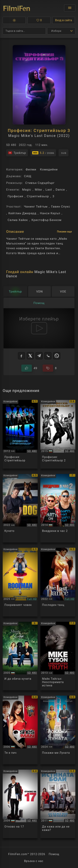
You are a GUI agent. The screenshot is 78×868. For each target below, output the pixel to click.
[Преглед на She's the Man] (20, 730)
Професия (15, 196)
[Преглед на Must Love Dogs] (20, 656)
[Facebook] (21, 356)
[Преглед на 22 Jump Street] (58, 508)
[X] (30, 356)
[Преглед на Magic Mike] (20, 434)
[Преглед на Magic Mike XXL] (58, 434)
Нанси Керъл (50, 213)
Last (49, 190)
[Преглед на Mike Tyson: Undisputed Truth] (58, 656)
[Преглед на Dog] (20, 508)
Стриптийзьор (38, 196)
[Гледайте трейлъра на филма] (17, 153)
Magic (27, 190)
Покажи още (64, 232)
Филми (31, 169)
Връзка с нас (34, 861)
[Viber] (48, 356)
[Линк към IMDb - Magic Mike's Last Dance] (43, 153)
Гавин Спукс (61, 206)
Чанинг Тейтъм (36, 206)
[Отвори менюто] (70, 8)
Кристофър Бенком (46, 220)
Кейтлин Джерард (22, 213)
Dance (60, 190)
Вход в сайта (64, 20)
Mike (38, 190)
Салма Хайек (18, 220)
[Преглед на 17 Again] (20, 804)
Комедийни (49, 169)
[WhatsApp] (57, 356)
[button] (14, 20)
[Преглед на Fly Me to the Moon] (58, 730)
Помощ (54, 854)
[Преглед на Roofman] (20, 582)
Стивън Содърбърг (40, 183)
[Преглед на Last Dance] (58, 582)
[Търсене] (24, 31)
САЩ (28, 176)
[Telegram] (39, 356)
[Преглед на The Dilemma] (58, 804)
